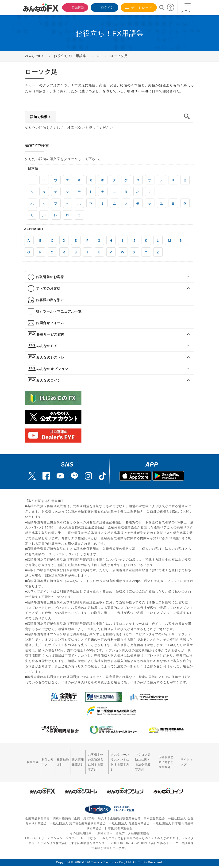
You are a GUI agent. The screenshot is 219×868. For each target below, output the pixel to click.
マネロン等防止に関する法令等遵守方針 (142, 759)
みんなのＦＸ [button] (47, 346)
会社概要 (31, 759)
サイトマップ (186, 759)
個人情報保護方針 (71, 759)
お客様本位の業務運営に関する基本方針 (90, 759)
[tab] (110, 277)
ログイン (104, 7)
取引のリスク (44, 759)
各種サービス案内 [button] (50, 334)
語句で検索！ (41, 117)
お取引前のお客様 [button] (50, 277)
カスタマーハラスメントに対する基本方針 (117, 759)
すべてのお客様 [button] (48, 288)
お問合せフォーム (50, 323)
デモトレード (139, 8)
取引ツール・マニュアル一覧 (59, 311)
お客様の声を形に (50, 300)
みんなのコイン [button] (48, 380)
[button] (184, 277)
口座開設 (74, 7)
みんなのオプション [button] (52, 369)
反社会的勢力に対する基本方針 (167, 759)
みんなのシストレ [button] (50, 357)
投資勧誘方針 (58, 759)
